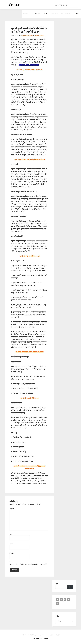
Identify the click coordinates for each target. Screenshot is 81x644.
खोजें (57, 584)
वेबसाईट (12, 553)
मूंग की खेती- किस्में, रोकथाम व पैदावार (30, 65)
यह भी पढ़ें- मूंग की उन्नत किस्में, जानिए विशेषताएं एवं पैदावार (29, 159)
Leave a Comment (40, 35)
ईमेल (11, 544)
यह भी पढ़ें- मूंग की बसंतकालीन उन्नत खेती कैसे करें (29, 69)
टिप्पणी (12, 509)
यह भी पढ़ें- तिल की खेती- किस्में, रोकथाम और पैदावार (29, 352)
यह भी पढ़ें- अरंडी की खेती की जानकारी (29, 256)
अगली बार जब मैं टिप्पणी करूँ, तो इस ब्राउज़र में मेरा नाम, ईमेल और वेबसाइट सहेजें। (28, 564)
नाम (11, 535)
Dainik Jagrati (14, 5)
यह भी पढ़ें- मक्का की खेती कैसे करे (29, 398)
